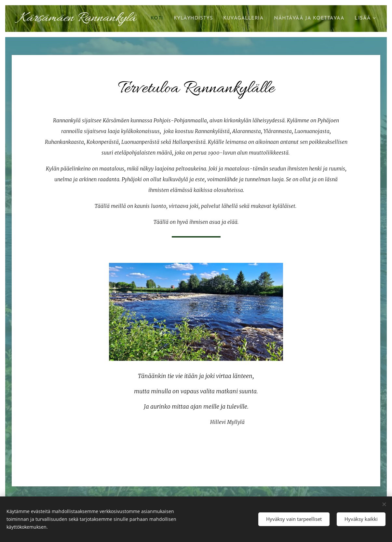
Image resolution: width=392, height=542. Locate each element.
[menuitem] (232, 19)
